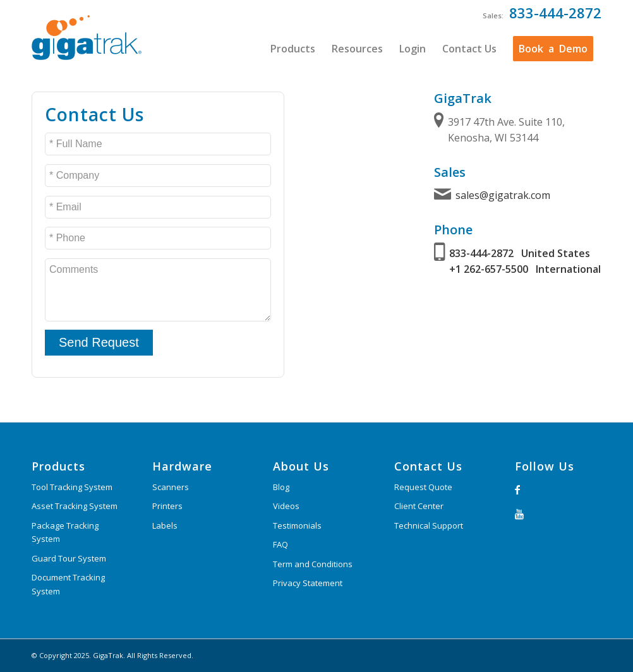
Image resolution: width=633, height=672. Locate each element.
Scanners (171, 487)
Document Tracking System (68, 584)
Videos (286, 506)
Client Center (419, 506)
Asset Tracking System (75, 506)
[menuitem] (293, 49)
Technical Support (429, 525)
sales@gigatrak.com (503, 195)
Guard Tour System (69, 558)
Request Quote (423, 487)
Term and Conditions (313, 564)
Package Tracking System (65, 532)
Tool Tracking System (72, 487)
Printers (167, 506)
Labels (165, 525)
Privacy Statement (308, 583)
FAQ (280, 544)
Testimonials (297, 525)
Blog (281, 487)
